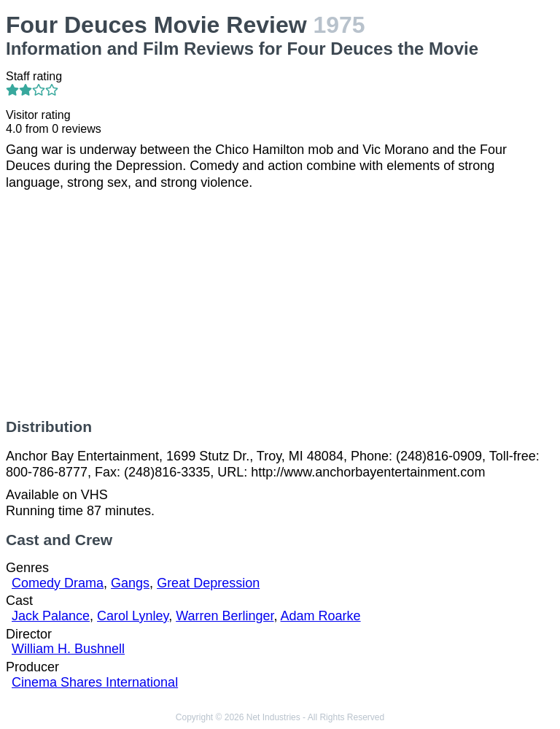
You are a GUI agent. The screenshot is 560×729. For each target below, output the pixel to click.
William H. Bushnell (68, 649)
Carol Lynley (133, 616)
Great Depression (208, 583)
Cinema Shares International (95, 682)
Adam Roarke (321, 616)
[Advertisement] (280, 304)
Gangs (130, 583)
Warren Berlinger (225, 616)
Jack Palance (51, 616)
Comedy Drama (58, 583)
